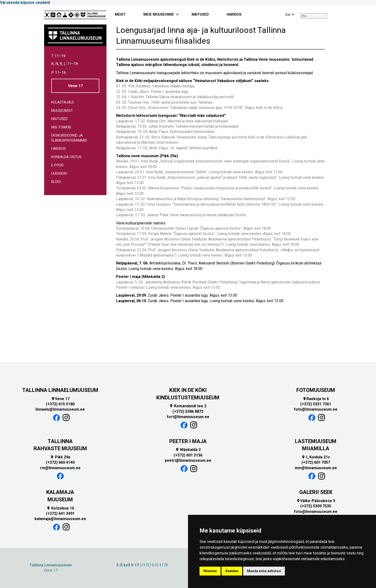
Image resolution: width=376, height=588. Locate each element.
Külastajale (63, 102)
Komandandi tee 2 (188, 406)
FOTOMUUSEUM (316, 390)
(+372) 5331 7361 (316, 404)
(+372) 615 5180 (60, 404)
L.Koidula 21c (316, 457)
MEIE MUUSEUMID (159, 15)
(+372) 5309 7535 (316, 506)
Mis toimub (61, 127)
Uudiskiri (59, 174)
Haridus (59, 149)
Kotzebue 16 (60, 508)
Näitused (59, 119)
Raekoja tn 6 (316, 399)
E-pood (57, 165)
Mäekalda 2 (188, 450)
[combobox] (314, 16)
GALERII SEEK (316, 492)
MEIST (120, 15)
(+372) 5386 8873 (188, 411)
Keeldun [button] (232, 571)
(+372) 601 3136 (188, 455)
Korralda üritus (66, 157)
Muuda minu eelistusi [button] (264, 571)
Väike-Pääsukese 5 (316, 501)
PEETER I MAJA (188, 441)
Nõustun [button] (210, 571)
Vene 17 (75, 86)
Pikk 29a (60, 457)
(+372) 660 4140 (60, 462)
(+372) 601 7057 (316, 462)
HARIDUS (234, 15)
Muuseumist (62, 111)
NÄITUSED (200, 15)
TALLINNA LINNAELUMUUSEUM (60, 390)
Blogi (56, 182)
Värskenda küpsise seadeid (25, 3)
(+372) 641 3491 (60, 513)
